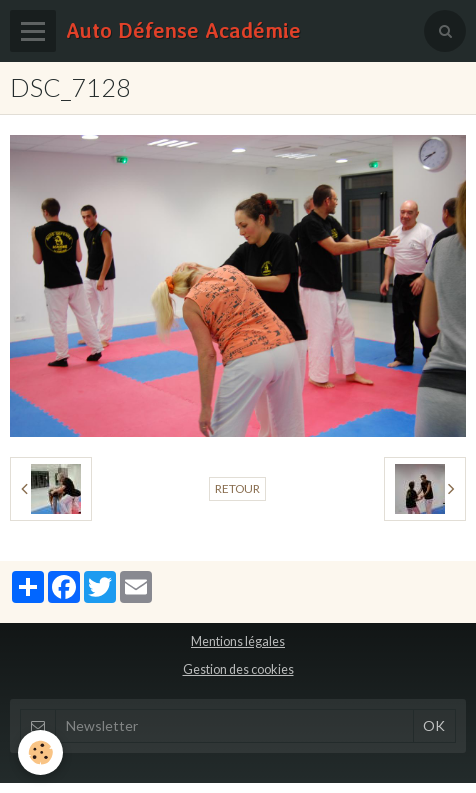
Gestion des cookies (238, 669)
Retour (237, 488)
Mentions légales (238, 641)
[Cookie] (40, 752)
